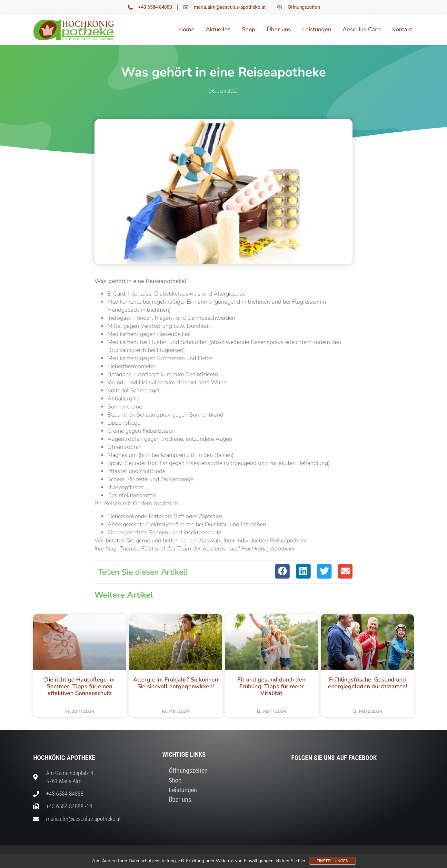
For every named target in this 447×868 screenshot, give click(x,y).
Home (186, 29)
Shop (249, 29)
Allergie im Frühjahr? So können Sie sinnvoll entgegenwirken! (176, 683)
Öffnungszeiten (188, 771)
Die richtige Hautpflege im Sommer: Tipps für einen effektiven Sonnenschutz (79, 686)
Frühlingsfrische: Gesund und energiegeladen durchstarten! (368, 683)
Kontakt (402, 29)
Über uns (279, 29)
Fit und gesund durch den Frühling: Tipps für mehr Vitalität (271, 686)
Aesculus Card (362, 29)
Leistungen (317, 29)
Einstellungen (333, 861)
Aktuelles (218, 29)
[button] (282, 571)
